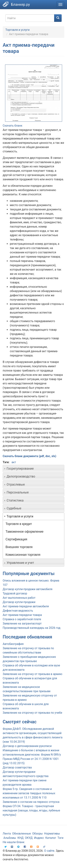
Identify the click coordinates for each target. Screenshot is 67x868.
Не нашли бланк (14, 842)
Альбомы (10, 838)
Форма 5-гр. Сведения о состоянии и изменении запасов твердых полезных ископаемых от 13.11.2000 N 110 (29, 793)
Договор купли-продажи (19, 602)
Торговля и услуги (18, 30)
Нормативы (52, 834)
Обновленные (21, 834)
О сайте (49, 851)
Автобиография (13, 644)
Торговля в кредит (19, 524)
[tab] (33, 469)
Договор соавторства (17, 767)
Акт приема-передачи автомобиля (26, 606)
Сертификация (16, 539)
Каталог (51, 838)
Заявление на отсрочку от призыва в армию (32, 674)
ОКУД (29, 838)
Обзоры (38, 834)
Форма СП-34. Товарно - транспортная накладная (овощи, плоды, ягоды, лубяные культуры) (31, 810)
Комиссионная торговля (23, 555)
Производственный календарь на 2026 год (32, 628)
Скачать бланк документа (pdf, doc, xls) (29, 456)
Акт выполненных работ (19, 598)
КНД (21, 838)
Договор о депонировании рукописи (27, 746)
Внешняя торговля (19, 547)
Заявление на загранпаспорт (22, 624)
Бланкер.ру (20, 4)
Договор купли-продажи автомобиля (28, 589)
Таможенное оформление (24, 532)
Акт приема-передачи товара (22, 615)
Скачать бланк (13, 126)
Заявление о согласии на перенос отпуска (31, 802)
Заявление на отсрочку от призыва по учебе (32, 713)
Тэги (60, 838)
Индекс (39, 838)
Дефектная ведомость (18, 611)
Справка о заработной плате (22, 619)
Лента (7, 834)
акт (14, 462)
